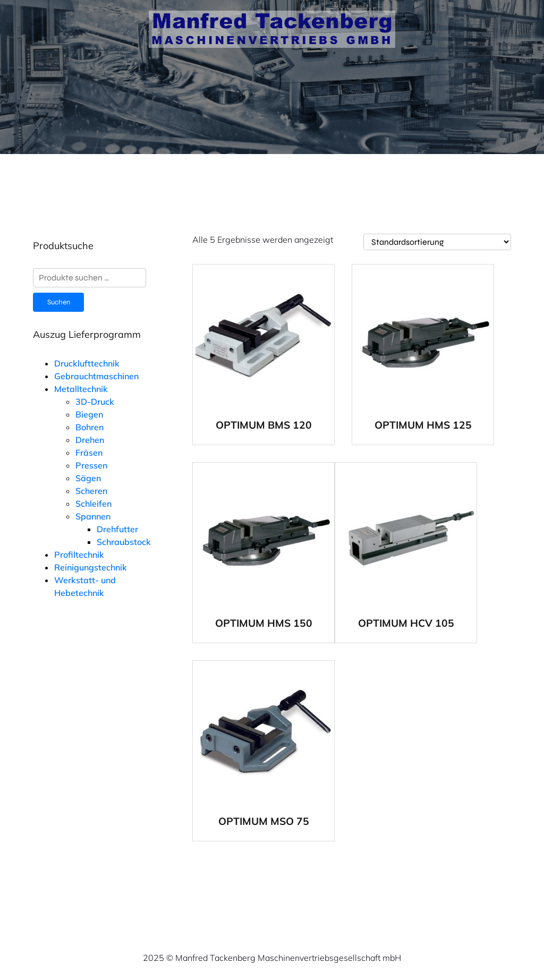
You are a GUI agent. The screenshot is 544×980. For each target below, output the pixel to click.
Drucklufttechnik (87, 363)
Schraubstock (124, 542)
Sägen (88, 478)
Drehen (90, 440)
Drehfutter (117, 529)
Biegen (89, 414)
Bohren (90, 427)
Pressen (91, 465)
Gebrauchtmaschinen (96, 376)
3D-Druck (95, 402)
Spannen (93, 516)
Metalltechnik (81, 389)
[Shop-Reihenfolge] (437, 242)
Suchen (59, 302)
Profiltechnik (79, 555)
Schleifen (93, 504)
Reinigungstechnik (91, 567)
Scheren (91, 491)
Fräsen (89, 453)
